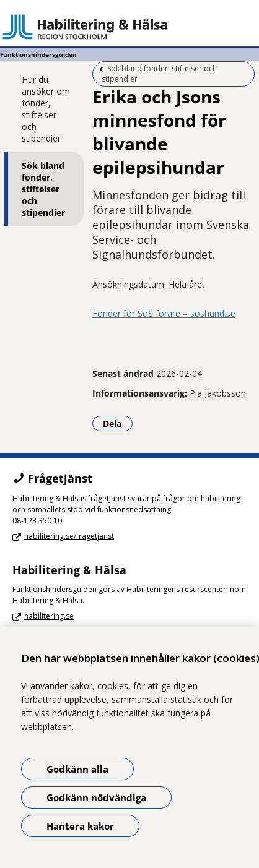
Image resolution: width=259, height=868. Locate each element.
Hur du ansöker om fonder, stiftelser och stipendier (46, 109)
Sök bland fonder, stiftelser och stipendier (43, 189)
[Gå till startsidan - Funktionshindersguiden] (129, 27)
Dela (118, 423)
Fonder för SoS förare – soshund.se (164, 313)
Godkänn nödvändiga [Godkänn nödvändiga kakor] (96, 797)
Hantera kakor (80, 826)
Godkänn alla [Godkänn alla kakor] (77, 769)
